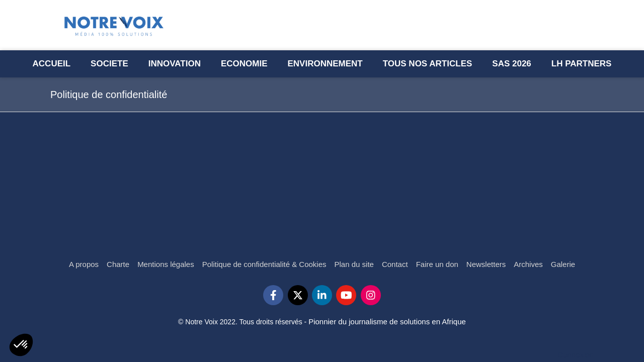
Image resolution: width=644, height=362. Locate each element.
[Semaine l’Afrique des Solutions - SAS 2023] (512, 64)
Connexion (576, 355)
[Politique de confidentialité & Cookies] (264, 264)
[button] (21, 345)
